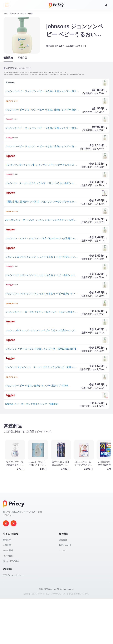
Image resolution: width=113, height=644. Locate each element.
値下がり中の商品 (11, 606)
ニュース (63, 596)
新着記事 (7, 585)
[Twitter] (14, 569)
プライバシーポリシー (13, 620)
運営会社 (63, 585)
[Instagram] (6, 569)
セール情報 (8, 596)
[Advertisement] (56, 439)
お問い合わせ (65, 590)
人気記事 (7, 590)
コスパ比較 (8, 601)
